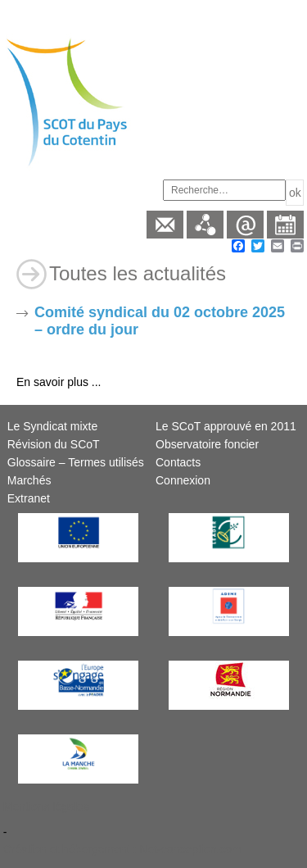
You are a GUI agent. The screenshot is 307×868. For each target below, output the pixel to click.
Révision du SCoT (54, 444)
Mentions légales (46, 807)
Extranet (29, 498)
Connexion (183, 480)
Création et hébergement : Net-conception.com (122, 849)
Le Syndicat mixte (53, 426)
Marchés (29, 480)
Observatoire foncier (207, 444)
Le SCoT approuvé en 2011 (226, 426)
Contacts (178, 462)
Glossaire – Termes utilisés (76, 462)
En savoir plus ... (59, 382)
